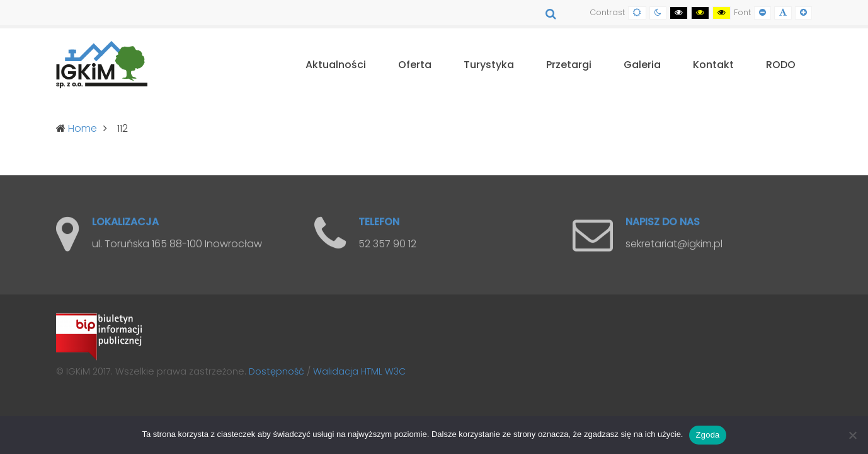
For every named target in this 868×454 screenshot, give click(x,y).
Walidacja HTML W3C (359, 371)
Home (83, 128)
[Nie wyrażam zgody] (852, 435)
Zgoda (707, 435)
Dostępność (277, 371)
